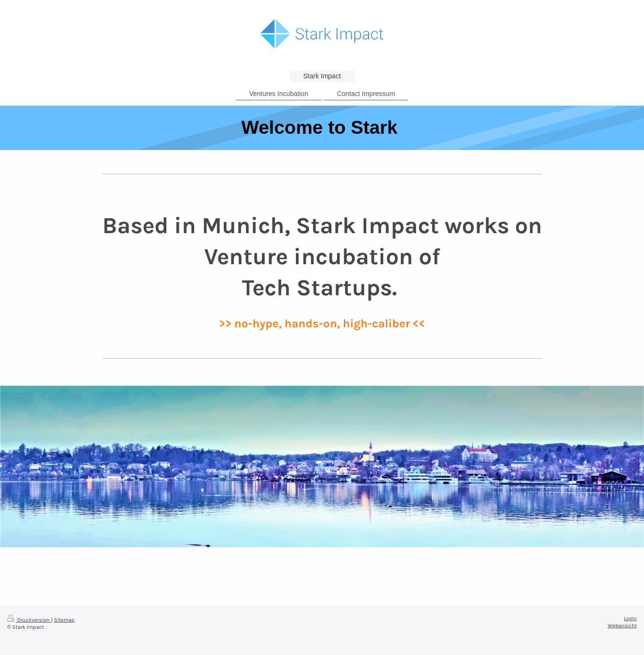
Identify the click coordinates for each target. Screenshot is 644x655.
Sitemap (64, 620)
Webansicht (622, 626)
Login (630, 618)
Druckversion (29, 620)
